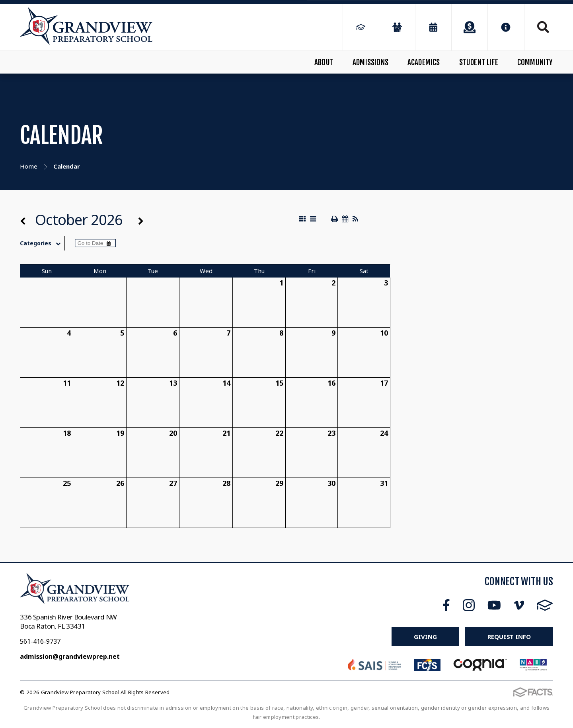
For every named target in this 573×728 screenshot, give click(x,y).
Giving (425, 637)
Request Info (509, 637)
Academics (424, 62)
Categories (42, 243)
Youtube (494, 605)
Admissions (370, 62)
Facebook (446, 605)
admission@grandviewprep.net (70, 656)
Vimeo (519, 605)
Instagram (469, 605)
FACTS (545, 605)
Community (535, 62)
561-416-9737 (40, 641)
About (324, 62)
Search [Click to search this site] (543, 27)
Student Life (479, 62)
